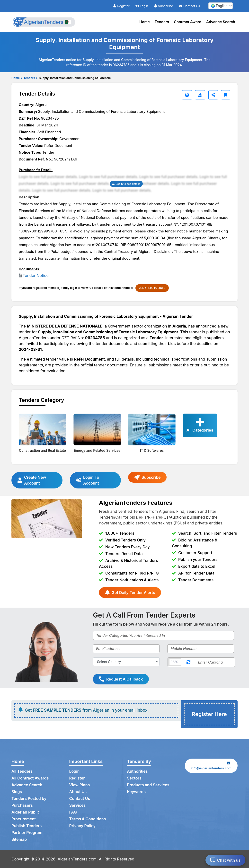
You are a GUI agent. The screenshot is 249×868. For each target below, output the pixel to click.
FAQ (73, 812)
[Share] (213, 95)
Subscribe (164, 6)
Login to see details (126, 184)
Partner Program (27, 833)
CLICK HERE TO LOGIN (152, 288)
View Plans (80, 785)
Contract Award (188, 22)
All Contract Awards (30, 778)
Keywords (136, 792)
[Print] (187, 95)
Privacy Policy (83, 826)
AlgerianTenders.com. (78, 859)
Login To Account (88, 480)
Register (121, 6)
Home (145, 22)
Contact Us (189, 6)
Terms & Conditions (88, 819)
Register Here (209, 714)
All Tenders (22, 771)
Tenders (162, 22)
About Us (78, 792)
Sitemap (19, 839)
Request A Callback (121, 679)
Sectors (134, 778)
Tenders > (31, 78)
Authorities (137, 771)
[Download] (200, 95)
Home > (17, 78)
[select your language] (221, 6)
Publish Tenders (27, 826)
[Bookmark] (226, 95)
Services (78, 805)
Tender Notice (36, 275)
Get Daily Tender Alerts (130, 593)
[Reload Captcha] (188, 662)
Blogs (17, 792)
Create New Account (32, 480)
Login (142, 6)
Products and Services (148, 785)
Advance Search (221, 22)
